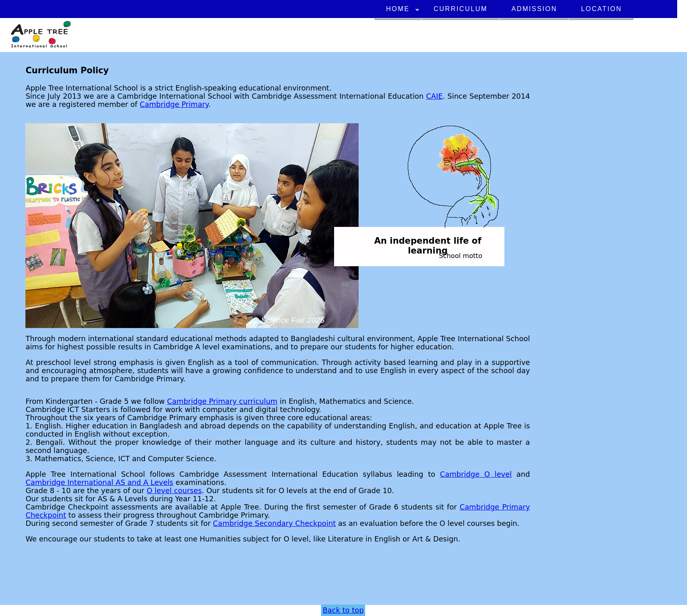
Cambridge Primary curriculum (222, 402)
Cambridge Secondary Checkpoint (274, 524)
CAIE (435, 97)
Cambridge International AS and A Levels (99, 483)
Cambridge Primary (174, 105)
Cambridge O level (476, 475)
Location (601, 9)
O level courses (174, 491)
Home (398, 9)
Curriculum (461, 9)
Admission (534, 9)
